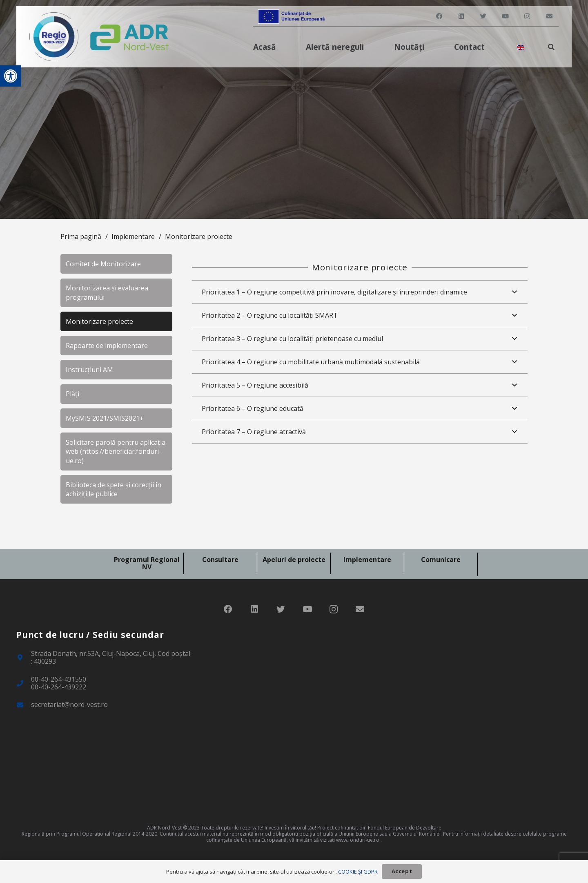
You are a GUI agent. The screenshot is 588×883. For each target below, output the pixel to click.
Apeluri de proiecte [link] (294, 560)
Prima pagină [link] (81, 236)
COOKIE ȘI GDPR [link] (358, 872)
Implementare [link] (133, 236)
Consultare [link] (220, 560)
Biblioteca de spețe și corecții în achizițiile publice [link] (114, 489)
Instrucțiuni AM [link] (89, 370)
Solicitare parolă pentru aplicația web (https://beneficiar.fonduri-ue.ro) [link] (116, 452)
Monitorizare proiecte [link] (199, 236)
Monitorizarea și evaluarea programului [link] (107, 292)
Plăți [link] (72, 394)
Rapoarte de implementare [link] (107, 346)
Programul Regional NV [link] (147, 563)
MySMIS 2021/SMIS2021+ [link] (105, 418)
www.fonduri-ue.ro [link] (358, 840)
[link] (11, 76)
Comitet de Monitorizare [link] (103, 264)
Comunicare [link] (441, 560)
